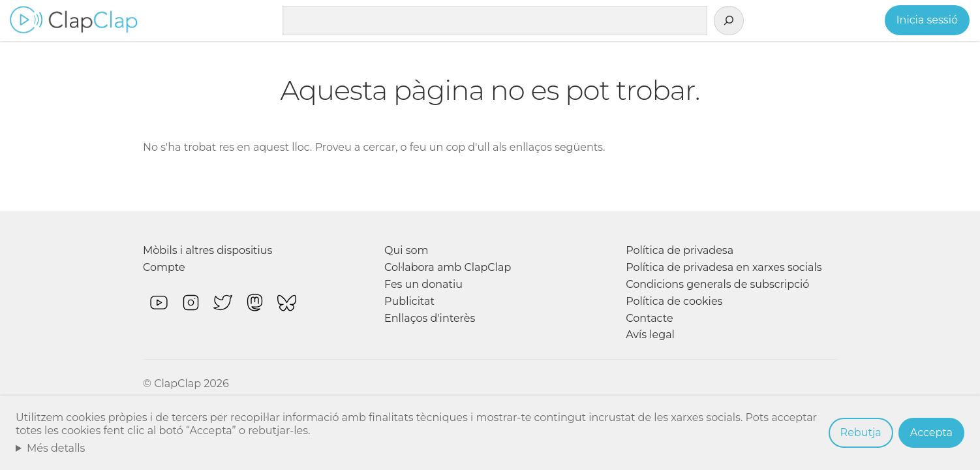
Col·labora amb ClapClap (448, 267)
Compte (164, 267)
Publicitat (409, 301)
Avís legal (650, 335)
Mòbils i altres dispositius (207, 250)
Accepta (931, 432)
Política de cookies (674, 301)
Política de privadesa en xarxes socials (724, 267)
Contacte (649, 318)
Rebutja (861, 432)
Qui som (406, 250)
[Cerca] (729, 21)
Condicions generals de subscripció (717, 284)
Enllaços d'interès (430, 318)
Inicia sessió (927, 20)
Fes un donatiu (423, 284)
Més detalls (56, 448)
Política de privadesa (680, 250)
